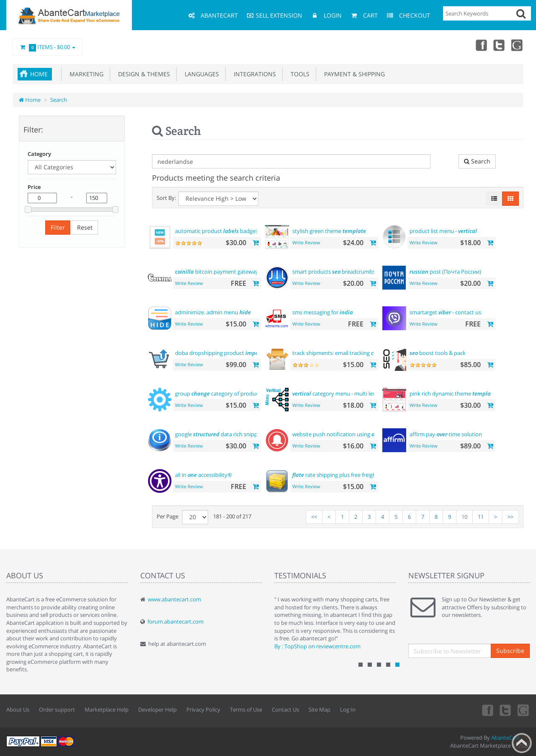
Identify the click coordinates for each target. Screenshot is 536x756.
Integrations (253, 74)
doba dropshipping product (221, 353)
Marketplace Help (107, 709)
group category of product (218, 394)
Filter (58, 227)
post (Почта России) (445, 272)
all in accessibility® (204, 475)
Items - (47, 47)
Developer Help (157, 709)
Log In (348, 709)
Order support (57, 709)
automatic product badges (216, 231)
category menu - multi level (336, 394)
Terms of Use (246, 709)
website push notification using (344, 434)
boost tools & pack (438, 353)
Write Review (306, 242)
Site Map (320, 709)
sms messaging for (323, 312)
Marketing (85, 74)
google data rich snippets (220, 434)
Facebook (481, 45)
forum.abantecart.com (175, 621)
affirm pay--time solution (446, 434)
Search (59, 100)
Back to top (522, 743)
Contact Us (285, 709)
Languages (200, 74)
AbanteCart (505, 738)
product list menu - (443, 231)
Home (39, 74)
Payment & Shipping (353, 74)
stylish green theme (329, 231)
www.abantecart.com (174, 599)
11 (481, 517)
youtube (518, 45)
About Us (18, 709)
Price (34, 187)
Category (39, 154)
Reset (85, 227)
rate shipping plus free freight (335, 475)
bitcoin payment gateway (217, 272)
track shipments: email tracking (338, 353)
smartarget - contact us (445, 312)
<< (314, 517)
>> (510, 517)
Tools (298, 74)
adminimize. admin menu (213, 312)
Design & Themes (142, 74)
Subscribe (510, 651)
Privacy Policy (203, 709)
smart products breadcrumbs (334, 272)
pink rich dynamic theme (453, 394)
